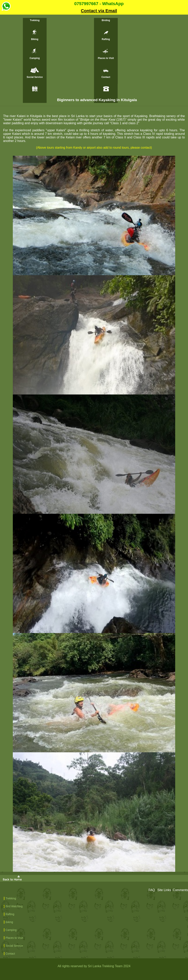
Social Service (35, 77)
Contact (106, 77)
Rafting (106, 39)
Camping (35, 58)
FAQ (152, 890)
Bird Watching (14, 906)
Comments (180, 890)
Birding (106, 20)
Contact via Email (99, 11)
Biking (35, 39)
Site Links (164, 890)
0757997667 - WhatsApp (62, 5)
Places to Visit (106, 58)
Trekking (35, 20)
